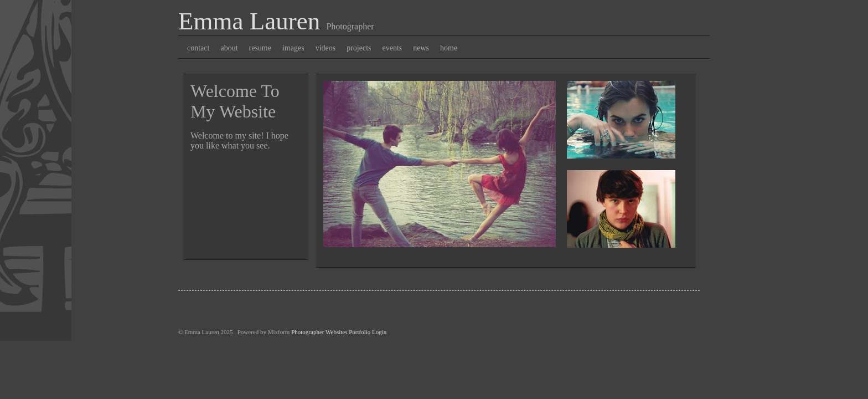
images (293, 48)
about (229, 48)
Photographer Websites (319, 332)
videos (326, 48)
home (449, 48)
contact (198, 48)
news (421, 48)
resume (260, 48)
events (392, 48)
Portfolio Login (368, 332)
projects (359, 48)
